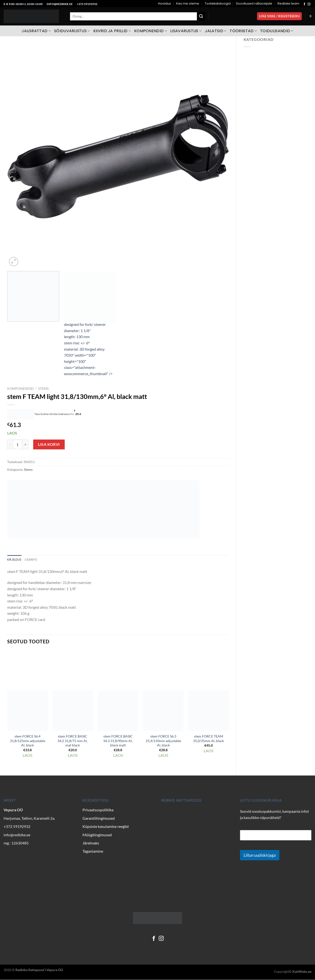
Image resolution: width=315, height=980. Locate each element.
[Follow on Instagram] (309, 4)
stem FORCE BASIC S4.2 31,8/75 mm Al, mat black (73, 741)
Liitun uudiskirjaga (260, 856)
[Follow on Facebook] (304, 4)
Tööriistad (243, 31)
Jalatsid (216, 31)
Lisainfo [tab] (33, 560)
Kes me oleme (188, 3)
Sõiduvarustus (72, 31)
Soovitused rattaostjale (254, 3)
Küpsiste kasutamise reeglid (106, 827)
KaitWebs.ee (302, 972)
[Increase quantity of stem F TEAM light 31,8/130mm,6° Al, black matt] (25, 444)
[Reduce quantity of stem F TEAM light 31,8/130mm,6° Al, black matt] (10, 444)
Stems (43, 389)
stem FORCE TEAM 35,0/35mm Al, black (208, 739)
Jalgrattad (36, 31)
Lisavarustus (186, 31)
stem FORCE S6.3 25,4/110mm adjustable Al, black (163, 741)
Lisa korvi (49, 444)
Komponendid (151, 31)
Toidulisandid (277, 31)
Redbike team (288, 3)
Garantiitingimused (99, 818)
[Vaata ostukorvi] (310, 16)
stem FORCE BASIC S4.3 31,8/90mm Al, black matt (118, 741)
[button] (280, 16)
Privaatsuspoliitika (98, 810)
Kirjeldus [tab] (15, 560)
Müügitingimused (97, 835)
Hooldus (164, 3)
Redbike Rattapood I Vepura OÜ (39, 970)
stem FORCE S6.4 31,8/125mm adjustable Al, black (28, 741)
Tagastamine (93, 852)
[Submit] (201, 16)
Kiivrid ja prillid (112, 31)
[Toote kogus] (18, 444)
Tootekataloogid (218, 3)
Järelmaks (91, 843)
